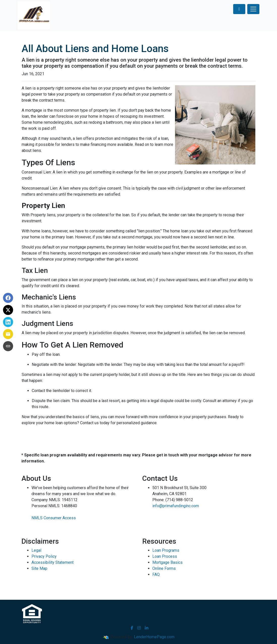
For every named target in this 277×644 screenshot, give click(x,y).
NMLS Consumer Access (54, 518)
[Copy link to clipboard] (8, 346)
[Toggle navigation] (253, 9)
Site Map (39, 568)
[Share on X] (8, 310)
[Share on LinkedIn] (8, 322)
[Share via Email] (8, 334)
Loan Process (165, 556)
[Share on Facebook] (8, 298)
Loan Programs (166, 550)
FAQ (156, 574)
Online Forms (164, 568)
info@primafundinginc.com (176, 506)
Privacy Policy (44, 556)
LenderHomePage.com (154, 637)
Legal (36, 550)
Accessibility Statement (53, 562)
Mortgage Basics (167, 562)
